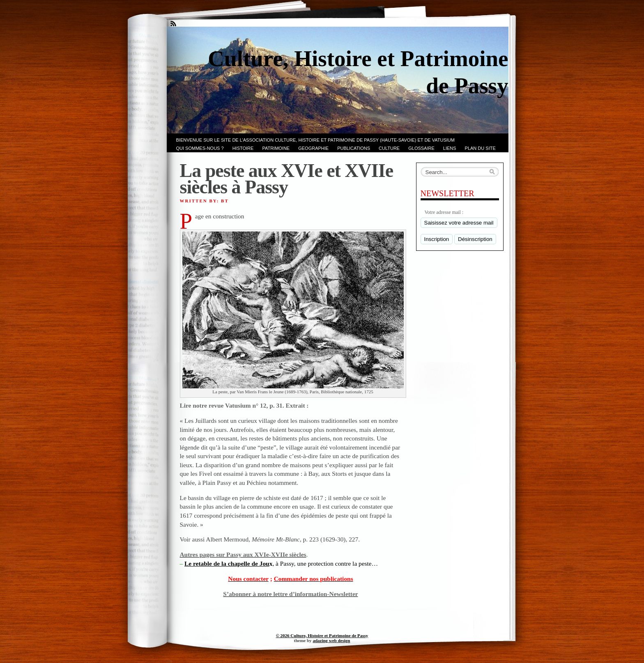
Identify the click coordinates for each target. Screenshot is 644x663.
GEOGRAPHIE (313, 148)
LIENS (450, 148)
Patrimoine (276, 148)
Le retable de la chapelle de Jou (227, 563)
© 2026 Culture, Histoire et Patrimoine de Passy (322, 635)
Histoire (243, 148)
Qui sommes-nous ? (200, 148)
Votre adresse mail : (444, 212)
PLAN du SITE (480, 148)
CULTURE (389, 148)
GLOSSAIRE (421, 148)
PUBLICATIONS (354, 148)
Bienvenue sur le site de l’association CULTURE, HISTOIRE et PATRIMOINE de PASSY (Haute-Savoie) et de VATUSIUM (315, 140)
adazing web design (331, 640)
